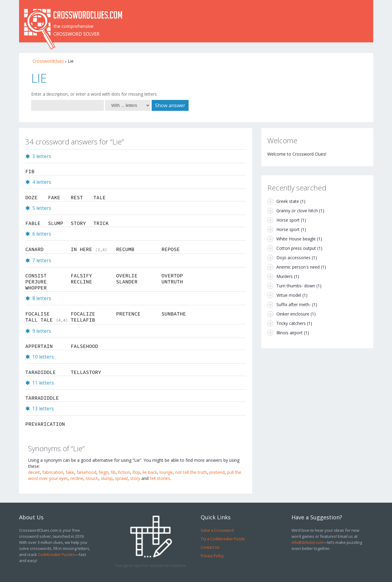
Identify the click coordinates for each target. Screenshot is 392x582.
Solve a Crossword (217, 530)
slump (107, 478)
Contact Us (210, 547)
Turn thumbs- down (296, 286)
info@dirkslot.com (307, 542)
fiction (124, 472)
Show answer (170, 105)
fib (113, 472)
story (135, 478)
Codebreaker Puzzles (56, 554)
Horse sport (288, 220)
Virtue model (289, 295)
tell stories (160, 478)
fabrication (53, 472)
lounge (166, 472)
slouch (92, 478)
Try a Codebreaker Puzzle (223, 539)
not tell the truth (191, 472)
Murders (285, 276)
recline (77, 478)
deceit (34, 472)
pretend (217, 472)
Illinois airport (290, 333)
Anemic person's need (298, 267)
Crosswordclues (48, 61)
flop (136, 472)
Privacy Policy (212, 556)
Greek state (288, 201)
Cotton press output (296, 248)
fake (70, 472)
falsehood (86, 472)
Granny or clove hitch (297, 211)
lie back (150, 472)
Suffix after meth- (294, 304)
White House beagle (296, 239)
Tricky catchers (291, 323)
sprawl (121, 478)
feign (104, 472)
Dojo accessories (293, 258)
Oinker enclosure (293, 314)
